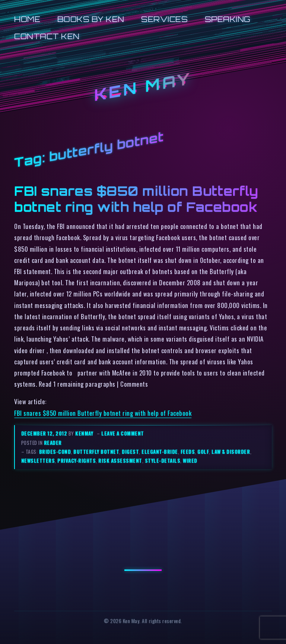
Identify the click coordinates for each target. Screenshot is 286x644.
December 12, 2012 (45, 433)
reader (53, 443)
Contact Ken (47, 36)
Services (164, 19)
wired (190, 461)
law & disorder (231, 452)
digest (130, 452)
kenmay (84, 433)
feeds (188, 452)
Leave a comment (123, 433)
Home (27, 19)
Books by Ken (91, 19)
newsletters (38, 461)
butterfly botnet (96, 452)
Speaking (228, 19)
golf (203, 452)
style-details (163, 461)
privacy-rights (77, 461)
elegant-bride (160, 452)
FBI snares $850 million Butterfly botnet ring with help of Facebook (136, 199)
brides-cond (55, 452)
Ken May (143, 87)
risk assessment (120, 461)
